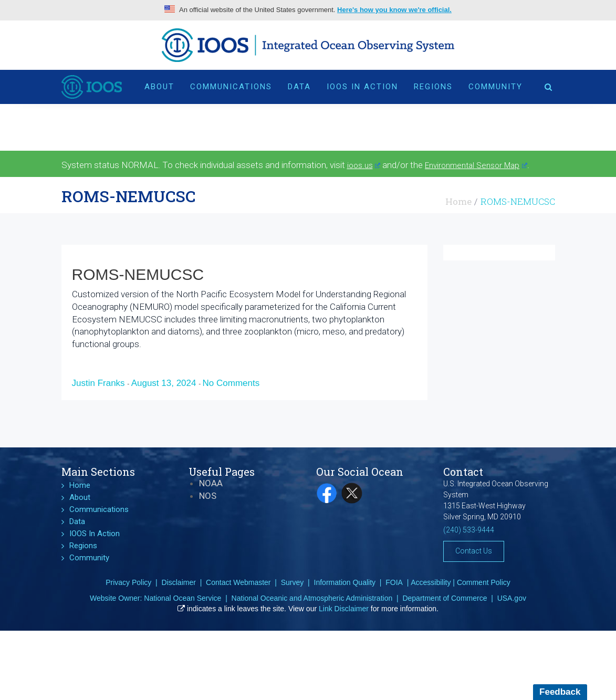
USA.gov (512, 598)
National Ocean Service (182, 598)
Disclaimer (179, 582)
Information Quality (345, 582)
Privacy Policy (128, 582)
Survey (293, 582)
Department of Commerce (445, 598)
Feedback (560, 692)
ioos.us (364, 165)
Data (299, 87)
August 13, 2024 (165, 383)
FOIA (394, 582)
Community (495, 87)
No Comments (231, 383)
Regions (433, 87)
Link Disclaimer (344, 609)
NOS (208, 496)
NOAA (211, 483)
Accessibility (431, 582)
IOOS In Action (362, 87)
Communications (231, 87)
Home (458, 201)
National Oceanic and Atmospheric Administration (312, 598)
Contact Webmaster (238, 582)
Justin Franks (100, 383)
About (159, 87)
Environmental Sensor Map (476, 165)
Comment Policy (484, 582)
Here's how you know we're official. (394, 10)
